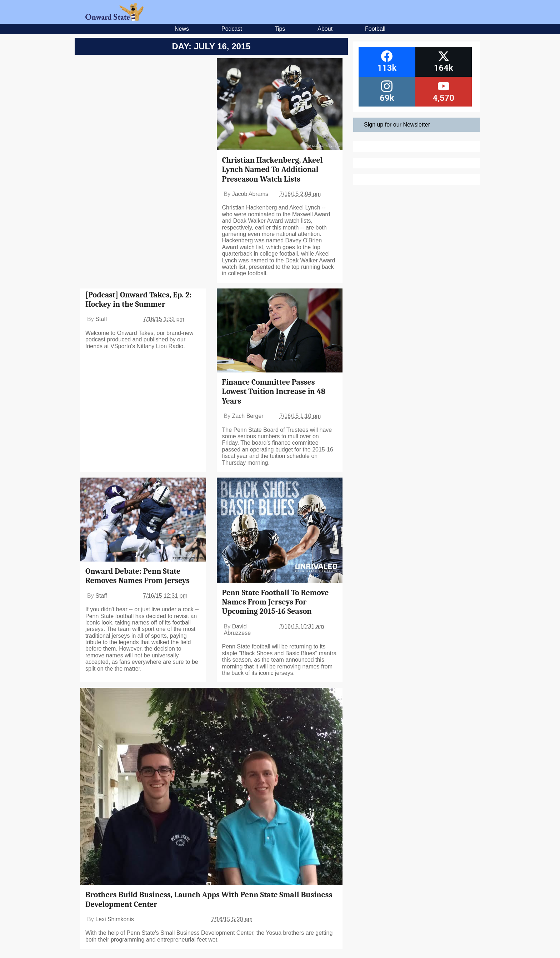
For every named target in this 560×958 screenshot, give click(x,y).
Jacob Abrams (250, 194)
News (182, 29)
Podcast (232, 29)
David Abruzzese (237, 630)
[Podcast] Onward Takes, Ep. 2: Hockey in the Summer (138, 300)
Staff (101, 319)
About (325, 29)
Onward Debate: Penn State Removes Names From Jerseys (137, 576)
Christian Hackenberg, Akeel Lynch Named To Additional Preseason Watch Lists (272, 170)
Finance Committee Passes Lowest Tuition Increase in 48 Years (274, 392)
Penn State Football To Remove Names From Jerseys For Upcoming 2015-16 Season (276, 602)
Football (375, 29)
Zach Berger (248, 416)
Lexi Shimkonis (115, 919)
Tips (280, 29)
